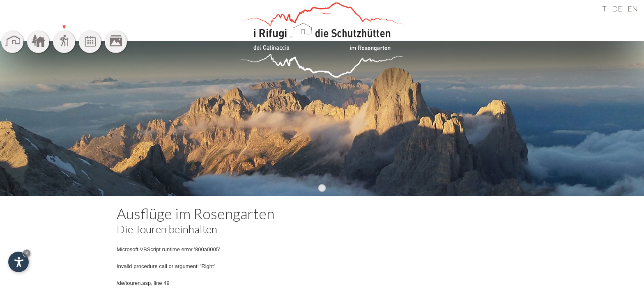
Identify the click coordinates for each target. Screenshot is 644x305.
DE (617, 9)
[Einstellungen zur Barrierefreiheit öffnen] (18, 262)
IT (603, 9)
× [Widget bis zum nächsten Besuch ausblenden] (27, 253)
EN (633, 9)
